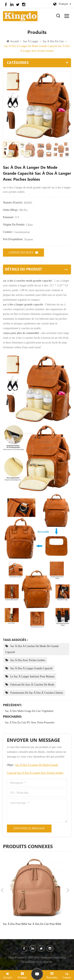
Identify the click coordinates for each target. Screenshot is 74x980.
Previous (2, 890)
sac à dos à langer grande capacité (31, 668)
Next (68, 890)
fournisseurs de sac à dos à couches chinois (37, 693)
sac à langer (31, 41)
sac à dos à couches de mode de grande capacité (32, 649)
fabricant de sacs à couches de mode (32, 685)
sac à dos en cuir (53, 41)
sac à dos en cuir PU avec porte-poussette (30, 723)
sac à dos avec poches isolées (28, 660)
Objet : (35, 769)
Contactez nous (23, 252)
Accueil (13, 41)
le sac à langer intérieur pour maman (32, 677)
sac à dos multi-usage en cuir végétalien (29, 711)
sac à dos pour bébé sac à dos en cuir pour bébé (32, 924)
